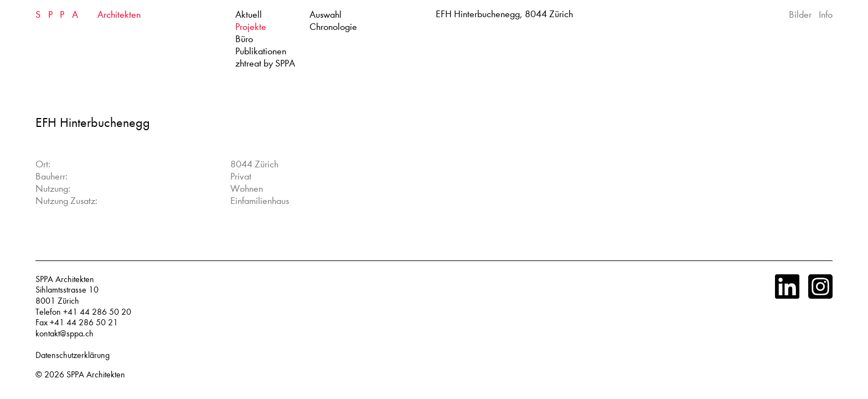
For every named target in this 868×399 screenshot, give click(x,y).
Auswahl (325, 15)
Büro (244, 39)
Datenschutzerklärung (73, 355)
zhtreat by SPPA (265, 63)
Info (826, 15)
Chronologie (333, 27)
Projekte (251, 27)
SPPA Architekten (96, 375)
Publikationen (261, 51)
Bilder (800, 15)
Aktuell (249, 15)
